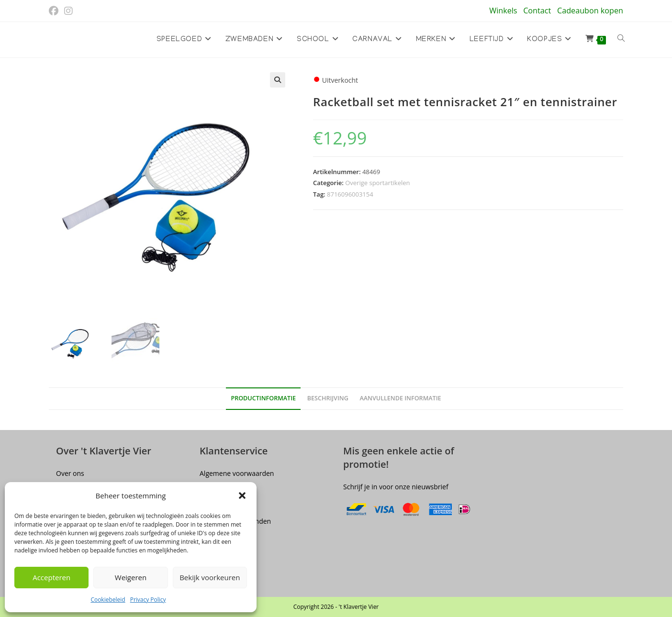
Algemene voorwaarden (237, 473)
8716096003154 (350, 194)
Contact (537, 11)
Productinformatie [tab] (263, 399)
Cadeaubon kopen (590, 11)
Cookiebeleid (108, 600)
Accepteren (51, 577)
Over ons (70, 473)
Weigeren (131, 577)
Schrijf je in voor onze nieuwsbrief (396, 487)
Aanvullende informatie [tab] (400, 399)
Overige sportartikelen (377, 183)
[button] (242, 496)
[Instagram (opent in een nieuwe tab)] (68, 11)
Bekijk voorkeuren (210, 577)
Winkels (503, 11)
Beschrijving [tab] (328, 399)
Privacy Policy (148, 600)
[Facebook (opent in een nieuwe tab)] (55, 11)
